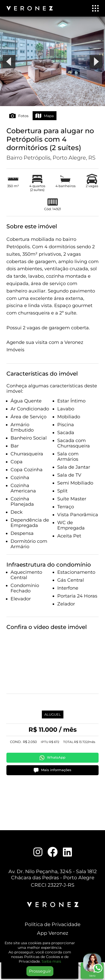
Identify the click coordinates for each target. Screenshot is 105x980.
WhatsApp (52, 758)
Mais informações (52, 770)
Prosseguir (40, 971)
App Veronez (53, 933)
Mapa (45, 116)
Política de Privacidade (52, 924)
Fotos (19, 116)
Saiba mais (51, 961)
